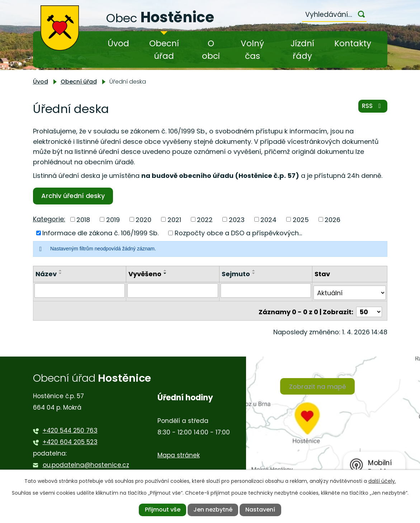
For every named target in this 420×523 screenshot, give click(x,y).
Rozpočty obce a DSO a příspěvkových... (238, 233)
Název (46, 274)
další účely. (382, 481)
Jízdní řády (302, 50)
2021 (174, 219)
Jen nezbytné (213, 510)
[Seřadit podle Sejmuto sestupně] (254, 273)
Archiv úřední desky (74, 196)
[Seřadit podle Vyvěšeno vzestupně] (165, 270)
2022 (205, 219)
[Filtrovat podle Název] (80, 290)
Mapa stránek (179, 451)
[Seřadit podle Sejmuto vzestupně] (254, 270)
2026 (332, 219)
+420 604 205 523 (70, 437)
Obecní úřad (164, 50)
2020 (143, 219)
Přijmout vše (163, 510)
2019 (113, 219)
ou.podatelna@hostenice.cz (86, 460)
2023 (237, 219)
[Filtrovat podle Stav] (350, 290)
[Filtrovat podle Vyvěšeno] (173, 290)
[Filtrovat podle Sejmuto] (266, 290)
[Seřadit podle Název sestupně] (61, 273)
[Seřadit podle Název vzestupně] (61, 270)
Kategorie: (49, 219)
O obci (211, 50)
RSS (372, 108)
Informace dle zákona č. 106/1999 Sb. (100, 233)
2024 (268, 219)
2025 (301, 219)
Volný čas (252, 50)
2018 (83, 219)
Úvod (118, 43)
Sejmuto (236, 274)
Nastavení (260, 510)
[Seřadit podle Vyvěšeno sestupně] (165, 273)
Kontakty (353, 43)
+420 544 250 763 (70, 426)
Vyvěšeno (145, 274)
